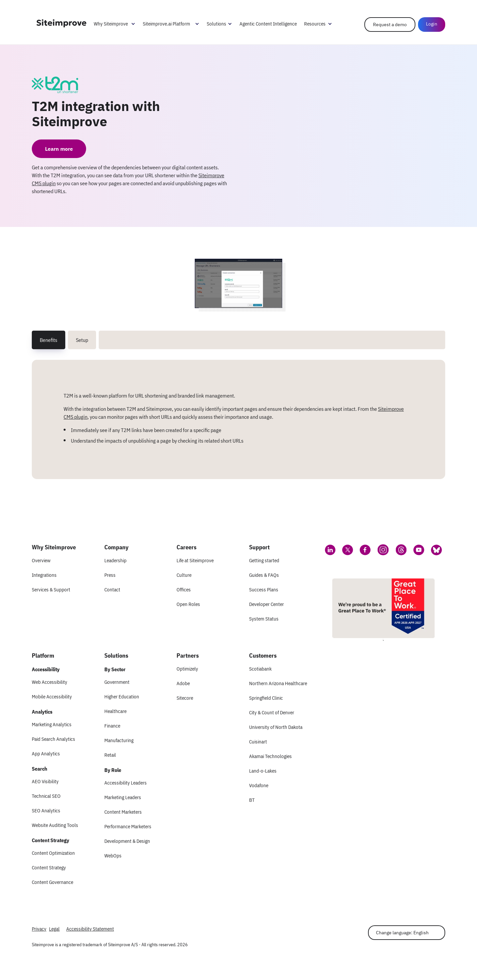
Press (110, 575)
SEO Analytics (46, 811)
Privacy (39, 929)
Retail (110, 755)
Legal (54, 929)
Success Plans (264, 590)
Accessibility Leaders (126, 783)
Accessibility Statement (90, 929)
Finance (112, 726)
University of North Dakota (276, 727)
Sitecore (185, 698)
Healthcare (115, 711)
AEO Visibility (45, 781)
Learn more (59, 149)
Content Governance (53, 882)
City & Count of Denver (272, 712)
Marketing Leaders (123, 797)
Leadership (115, 560)
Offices (184, 590)
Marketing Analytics (52, 724)
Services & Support (51, 590)
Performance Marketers (128, 826)
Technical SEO (46, 796)
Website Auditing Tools (55, 825)
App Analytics (46, 754)
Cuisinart (258, 742)
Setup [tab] (82, 340)
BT (252, 800)
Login (432, 24)
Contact (112, 590)
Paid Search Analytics (53, 739)
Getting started (264, 560)
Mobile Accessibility (52, 697)
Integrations (44, 575)
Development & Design (127, 841)
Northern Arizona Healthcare (278, 683)
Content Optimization (53, 853)
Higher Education (122, 697)
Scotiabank (260, 669)
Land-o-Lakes (263, 771)
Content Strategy (49, 868)
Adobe (183, 683)
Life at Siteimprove (195, 560)
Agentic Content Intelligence (268, 24)
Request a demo (390, 25)
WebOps (113, 856)
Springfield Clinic (266, 698)
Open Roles (188, 604)
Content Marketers (123, 812)
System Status (264, 619)
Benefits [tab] (49, 340)
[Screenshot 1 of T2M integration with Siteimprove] (238, 283)
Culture (184, 575)
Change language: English (402, 933)
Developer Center (266, 604)
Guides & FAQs (264, 575)
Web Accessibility (50, 682)
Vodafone (259, 785)
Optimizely (187, 669)
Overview (41, 560)
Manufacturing (119, 740)
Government (117, 682)
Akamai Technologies (270, 756)
